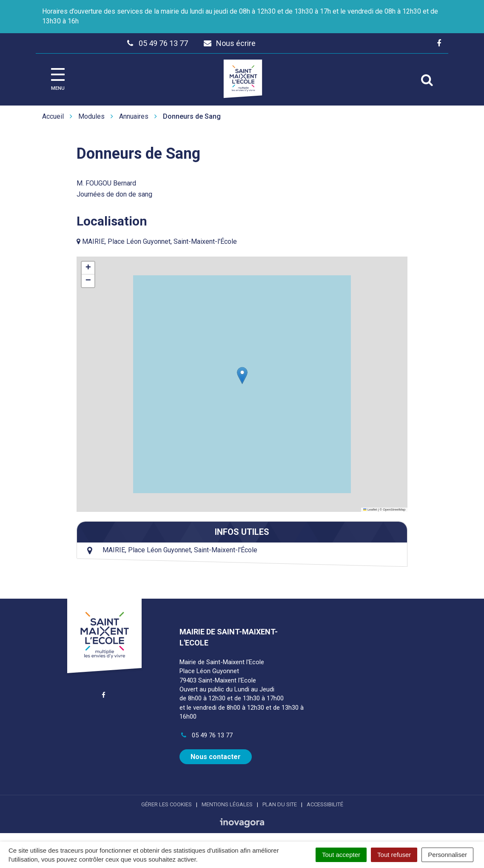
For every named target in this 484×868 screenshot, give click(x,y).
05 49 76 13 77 (206, 735)
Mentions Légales (227, 804)
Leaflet (370, 510)
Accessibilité (325, 804)
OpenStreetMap (394, 510)
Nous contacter (216, 757)
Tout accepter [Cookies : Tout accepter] (341, 855)
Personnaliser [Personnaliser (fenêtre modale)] (447, 855)
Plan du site (280, 804)
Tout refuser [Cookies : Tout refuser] (394, 855)
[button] (242, 375)
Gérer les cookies (167, 804)
